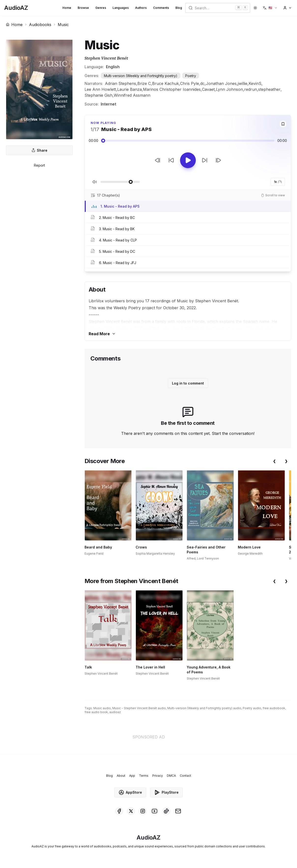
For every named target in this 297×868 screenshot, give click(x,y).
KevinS (255, 83)
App (132, 776)
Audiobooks (40, 25)
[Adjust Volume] (120, 182)
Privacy (158, 776)
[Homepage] (16, 8)
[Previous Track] (157, 160)
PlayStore (166, 792)
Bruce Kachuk (165, 83)
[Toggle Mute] (95, 182)
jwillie (243, 83)
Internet (108, 104)
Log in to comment (188, 383)
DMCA (171, 776)
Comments (161, 8)
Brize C (144, 83)
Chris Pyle (190, 83)
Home (67, 8)
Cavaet (208, 89)
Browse (83, 8)
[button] (270, 8)
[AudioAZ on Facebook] (119, 811)
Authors (141, 8)
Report (39, 165)
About (121, 776)
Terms (144, 776)
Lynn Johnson (229, 89)
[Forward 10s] (205, 160)
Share (39, 150)
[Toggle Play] (188, 160)
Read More (102, 334)
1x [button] (278, 182)
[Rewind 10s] (171, 160)
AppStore (130, 792)
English (113, 67)
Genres (101, 8)
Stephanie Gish (99, 95)
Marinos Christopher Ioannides (172, 89)
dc (202, 83)
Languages (121, 8)
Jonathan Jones (221, 83)
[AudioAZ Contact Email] (178, 811)
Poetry (191, 76)
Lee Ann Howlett (100, 89)
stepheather (269, 89)
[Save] (283, 124)
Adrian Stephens (120, 83)
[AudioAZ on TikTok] (166, 811)
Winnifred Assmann (132, 95)
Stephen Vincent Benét (106, 58)
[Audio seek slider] (188, 141)
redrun (251, 89)
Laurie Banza (129, 89)
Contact (185, 776)
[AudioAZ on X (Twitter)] (131, 811)
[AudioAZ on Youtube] (155, 811)
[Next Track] (218, 160)
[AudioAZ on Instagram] (143, 811)
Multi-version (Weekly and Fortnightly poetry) (141, 76)
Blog (179, 8)
